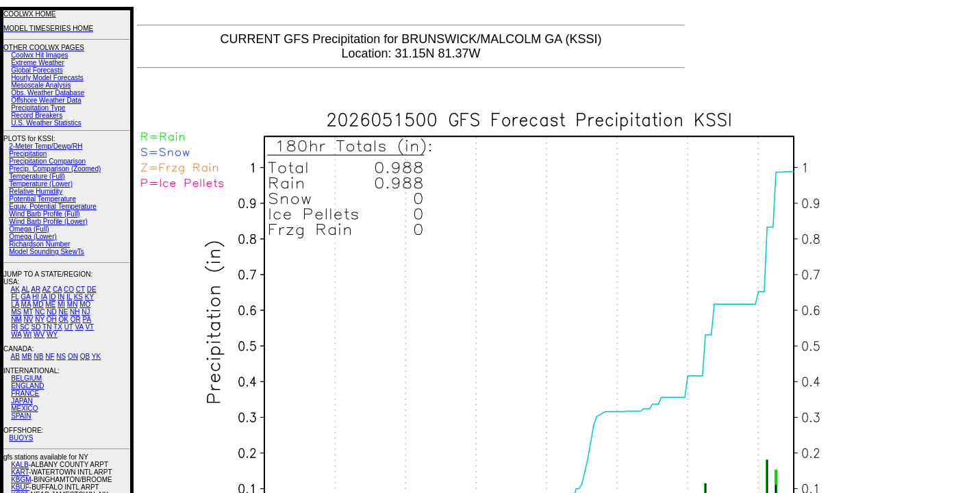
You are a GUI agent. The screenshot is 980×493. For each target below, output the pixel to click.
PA (87, 319)
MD (38, 304)
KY (89, 297)
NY (40, 319)
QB (85, 356)
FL (15, 297)
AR (36, 289)
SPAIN (21, 416)
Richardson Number (39, 244)
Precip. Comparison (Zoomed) (55, 169)
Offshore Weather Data (46, 100)
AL (25, 289)
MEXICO (24, 408)
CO (69, 289)
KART (20, 472)
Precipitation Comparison (47, 161)
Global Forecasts (37, 70)
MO (85, 304)
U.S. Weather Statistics (46, 123)
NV (28, 319)
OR (76, 319)
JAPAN (22, 401)
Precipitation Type (38, 108)
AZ (46, 289)
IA (44, 297)
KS (78, 297)
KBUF (20, 487)
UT (69, 327)
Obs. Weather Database (48, 93)
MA (26, 304)
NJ (86, 312)
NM (16, 319)
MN (73, 304)
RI (14, 327)
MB (27, 356)
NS (61, 356)
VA (79, 327)
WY (52, 334)
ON (73, 356)
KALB (20, 465)
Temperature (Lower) (41, 184)
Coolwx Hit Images (39, 55)
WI (27, 334)
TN (47, 327)
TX (58, 327)
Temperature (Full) (37, 176)
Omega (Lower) (33, 237)
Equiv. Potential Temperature (52, 206)
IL (69, 297)
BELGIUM (26, 378)
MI (61, 304)
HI (36, 297)
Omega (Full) (29, 229)
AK (15, 289)
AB (15, 356)
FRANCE (25, 393)
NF (50, 356)
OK (63, 319)
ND (51, 312)
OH (52, 319)
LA (15, 304)
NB (38, 356)
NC (40, 312)
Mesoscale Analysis (41, 85)
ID (52, 297)
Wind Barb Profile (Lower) (48, 222)
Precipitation (28, 154)
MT (28, 312)
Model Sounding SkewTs (47, 252)
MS (16, 312)
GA (25, 297)
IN (61, 297)
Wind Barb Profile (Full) (44, 214)
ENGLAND (27, 386)
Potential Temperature (42, 199)
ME (50, 304)
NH (75, 312)
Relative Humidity (36, 191)
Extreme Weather (38, 63)
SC (25, 327)
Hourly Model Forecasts (47, 78)
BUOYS (21, 438)
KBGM (21, 480)
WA (16, 334)
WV (39, 334)
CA (57, 289)
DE (92, 289)
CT (80, 289)
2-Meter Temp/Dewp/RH (46, 146)
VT (89, 327)
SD (36, 327)
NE (63, 312)
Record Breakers (37, 115)
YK (96, 356)
